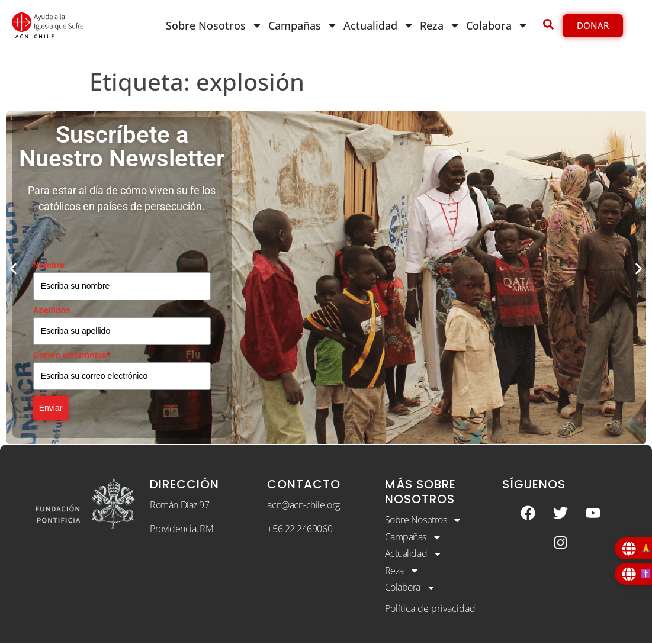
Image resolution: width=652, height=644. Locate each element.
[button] (13, 269)
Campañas (303, 25)
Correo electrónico (72, 355)
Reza (440, 25)
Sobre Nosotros (214, 25)
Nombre (49, 265)
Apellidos (52, 310)
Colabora (497, 25)
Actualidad (379, 25)
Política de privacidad (430, 608)
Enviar (51, 408)
